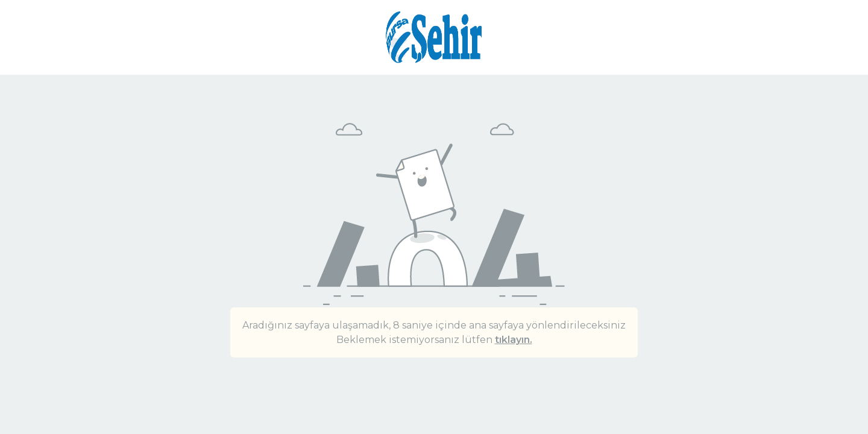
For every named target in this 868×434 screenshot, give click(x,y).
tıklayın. (514, 340)
